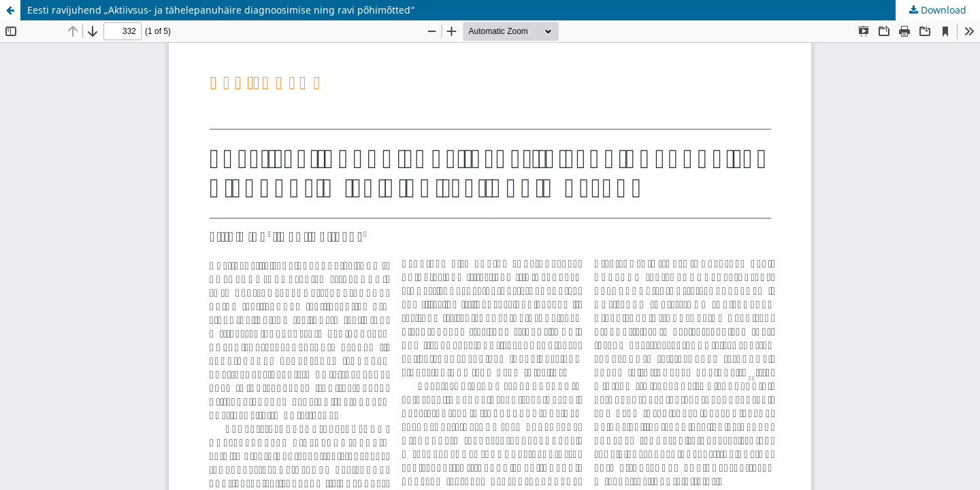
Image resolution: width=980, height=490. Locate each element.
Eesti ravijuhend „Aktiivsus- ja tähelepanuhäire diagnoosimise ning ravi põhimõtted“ (221, 10)
